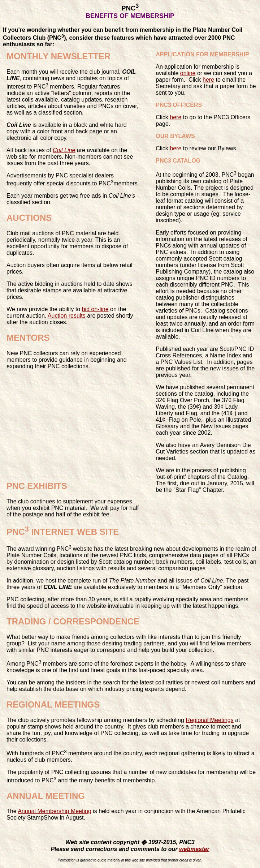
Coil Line (64, 150)
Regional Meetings (210, 720)
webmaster (194, 849)
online (188, 73)
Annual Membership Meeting (55, 811)
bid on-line (95, 309)
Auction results (67, 316)
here (208, 80)
